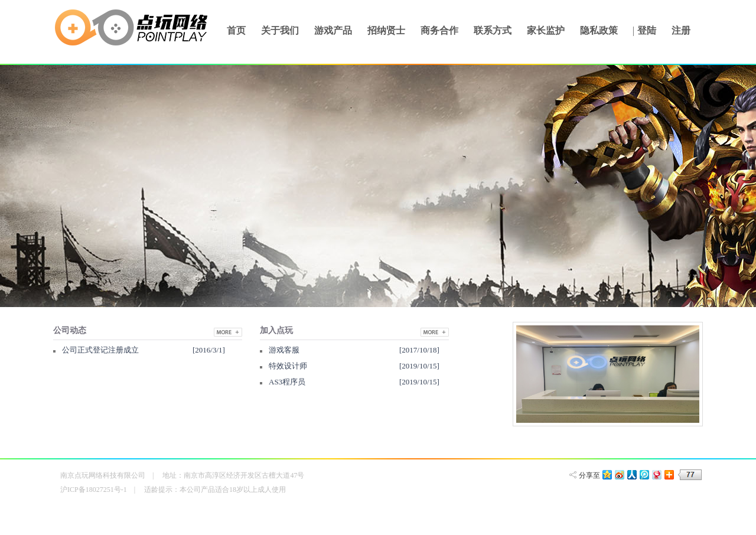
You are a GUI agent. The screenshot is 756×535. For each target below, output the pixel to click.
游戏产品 (333, 30)
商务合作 (439, 30)
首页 (236, 30)
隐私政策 (599, 30)
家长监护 (546, 30)
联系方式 (493, 30)
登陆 (647, 30)
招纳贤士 (386, 30)
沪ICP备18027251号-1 (94, 490)
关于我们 (280, 30)
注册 (681, 30)
